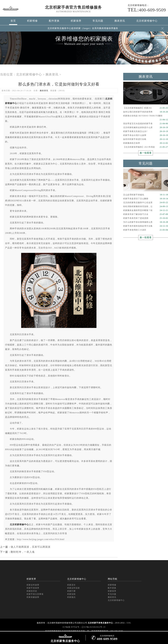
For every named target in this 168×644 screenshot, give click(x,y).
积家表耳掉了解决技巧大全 (146, 214)
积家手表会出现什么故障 (146, 135)
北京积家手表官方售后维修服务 (73, 7)
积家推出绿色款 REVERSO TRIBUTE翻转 (146, 116)
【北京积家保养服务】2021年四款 (146, 147)
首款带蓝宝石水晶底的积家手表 (146, 124)
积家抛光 (71, 597)
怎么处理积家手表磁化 (146, 195)
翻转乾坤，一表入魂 (23, 552)
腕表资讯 (120, 21)
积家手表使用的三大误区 (146, 230)
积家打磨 (71, 591)
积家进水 (71, 585)
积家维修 (32, 21)
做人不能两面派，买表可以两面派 (31, 547)
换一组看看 (146, 153)
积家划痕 (71, 594)
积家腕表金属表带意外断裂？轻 (146, 210)
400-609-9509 (147, 10)
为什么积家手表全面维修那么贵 (146, 222)
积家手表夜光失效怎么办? (146, 131)
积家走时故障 (33, 585)
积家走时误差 (73, 588)
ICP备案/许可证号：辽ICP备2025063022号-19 (84, 627)
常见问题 (98, 21)
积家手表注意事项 (35, 594)
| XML (128, 623)
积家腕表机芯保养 (146, 143)
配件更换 (54, 21)
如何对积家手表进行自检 (146, 139)
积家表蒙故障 (33, 597)
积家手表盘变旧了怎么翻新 (146, 199)
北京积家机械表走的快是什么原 (146, 128)
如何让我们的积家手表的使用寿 (146, 112)
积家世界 (31, 579)
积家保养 (76, 21)
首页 (13, 21)
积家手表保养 (33, 588)
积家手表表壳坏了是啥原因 (146, 218)
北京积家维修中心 (147, 21)
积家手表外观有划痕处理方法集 (146, 226)
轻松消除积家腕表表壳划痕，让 (146, 207)
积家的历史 (32, 591)
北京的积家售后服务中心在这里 (146, 203)
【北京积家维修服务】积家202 (146, 108)
